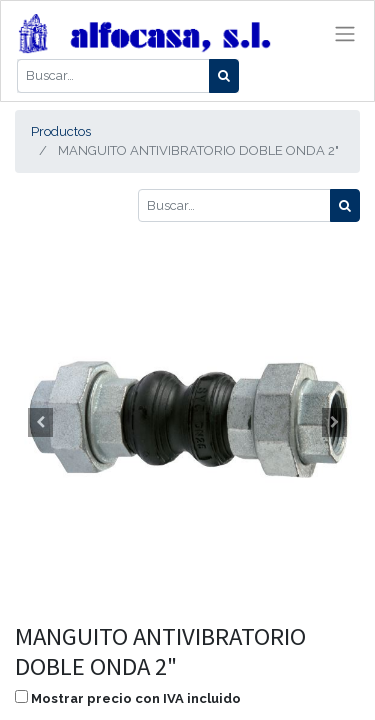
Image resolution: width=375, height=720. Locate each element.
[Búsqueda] (224, 76)
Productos (61, 131)
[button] (41, 422)
